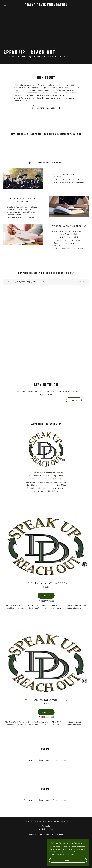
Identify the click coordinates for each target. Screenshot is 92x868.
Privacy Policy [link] (36, 834)
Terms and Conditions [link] (54, 834)
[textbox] (37, 400)
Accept (68, 860)
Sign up (74, 400)
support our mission (46, 108)
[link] (46, 6)
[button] (9, 5)
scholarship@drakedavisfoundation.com (69, 248)
